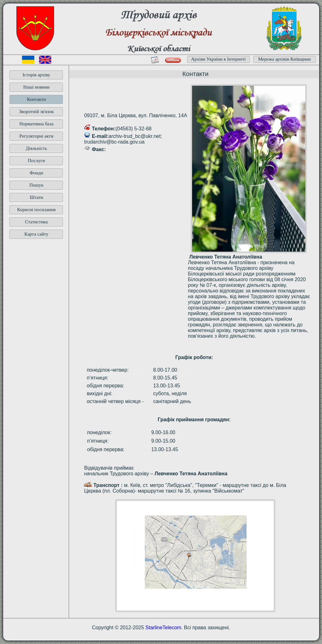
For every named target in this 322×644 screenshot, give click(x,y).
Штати (36, 197)
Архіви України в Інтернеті (219, 59)
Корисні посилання (36, 210)
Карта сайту (36, 234)
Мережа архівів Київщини (285, 59)
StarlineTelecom (163, 628)
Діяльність (36, 148)
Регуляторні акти (36, 136)
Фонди (36, 173)
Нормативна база (36, 124)
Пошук (36, 185)
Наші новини (36, 87)
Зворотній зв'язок (36, 112)
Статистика (36, 222)
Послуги (36, 161)
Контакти (36, 99)
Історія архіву (36, 75)
